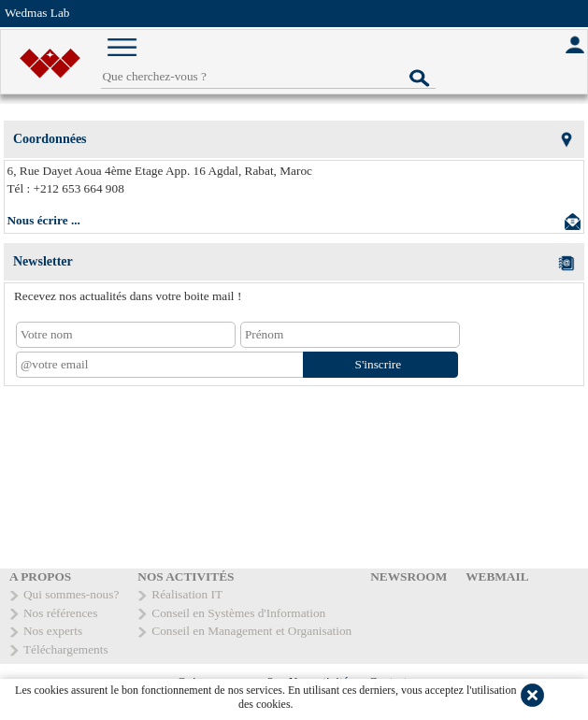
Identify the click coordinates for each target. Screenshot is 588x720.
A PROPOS (40, 576)
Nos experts (53, 631)
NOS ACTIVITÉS (186, 576)
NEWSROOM (409, 576)
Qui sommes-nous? (71, 594)
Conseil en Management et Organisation (251, 631)
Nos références (60, 613)
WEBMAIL (497, 576)
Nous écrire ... (44, 220)
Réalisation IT (187, 594)
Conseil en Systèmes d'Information (238, 613)
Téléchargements (66, 649)
